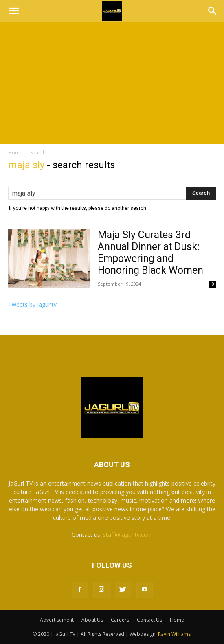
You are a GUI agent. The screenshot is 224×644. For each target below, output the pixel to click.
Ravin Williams (175, 634)
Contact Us (149, 620)
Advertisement (57, 620)
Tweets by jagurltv (32, 304)
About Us (92, 620)
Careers (120, 620)
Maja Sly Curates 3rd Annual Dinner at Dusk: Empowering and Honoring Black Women (150, 253)
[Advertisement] (112, 83)
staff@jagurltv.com (128, 535)
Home (15, 153)
